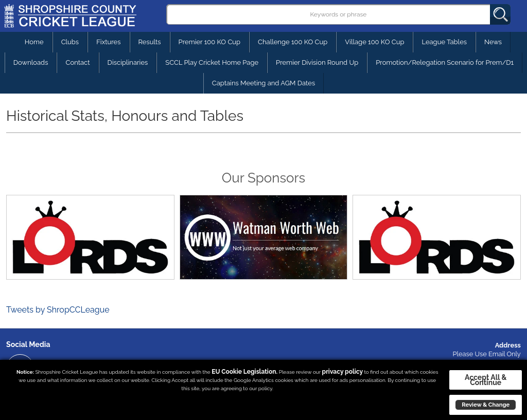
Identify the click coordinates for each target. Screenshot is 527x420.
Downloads (31, 62)
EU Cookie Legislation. (244, 372)
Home (34, 42)
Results (150, 42)
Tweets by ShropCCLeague (58, 310)
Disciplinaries (128, 62)
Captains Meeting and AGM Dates (264, 83)
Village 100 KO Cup (374, 42)
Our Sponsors (263, 178)
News (493, 42)
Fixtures (108, 42)
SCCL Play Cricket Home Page (212, 62)
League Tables (444, 42)
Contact (77, 62)
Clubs (70, 42)
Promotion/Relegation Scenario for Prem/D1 (445, 62)
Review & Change (486, 405)
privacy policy (342, 372)
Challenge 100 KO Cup (293, 42)
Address (508, 345)
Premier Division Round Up (317, 62)
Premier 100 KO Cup (209, 42)
